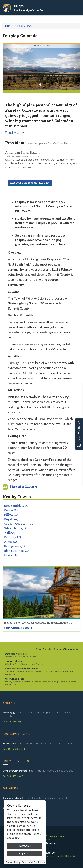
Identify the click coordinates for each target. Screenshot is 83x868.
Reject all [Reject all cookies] (25, 854)
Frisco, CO (11, 510)
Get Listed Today (13, 776)
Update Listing (36, 156)
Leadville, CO (13, 555)
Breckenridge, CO (16, 506)
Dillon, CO (11, 515)
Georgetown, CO (15, 546)
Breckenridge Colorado (28, 10)
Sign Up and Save (14, 749)
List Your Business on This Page (30, 183)
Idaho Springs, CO (16, 551)
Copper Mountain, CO (19, 523)
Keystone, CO (13, 519)
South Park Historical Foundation (22, 669)
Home (8, 26)
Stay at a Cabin (24, 486)
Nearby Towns (25, 26)
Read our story (12, 722)
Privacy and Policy (55, 836)
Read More (15, 133)
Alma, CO (10, 542)
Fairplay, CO (12, 537)
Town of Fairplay (14, 661)
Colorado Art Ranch (15, 679)
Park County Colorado (16, 654)
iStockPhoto (46, 46)
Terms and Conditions (33, 863)
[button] (8, 67)
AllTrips (19, 6)
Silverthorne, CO (16, 528)
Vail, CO (10, 532)
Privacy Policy (13, 863)
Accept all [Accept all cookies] (25, 847)
